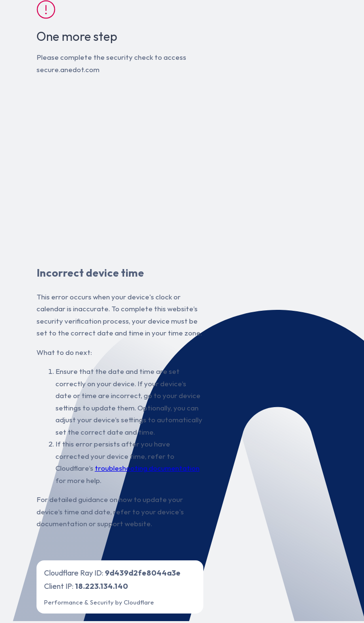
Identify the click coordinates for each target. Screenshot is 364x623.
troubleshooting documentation (147, 468)
